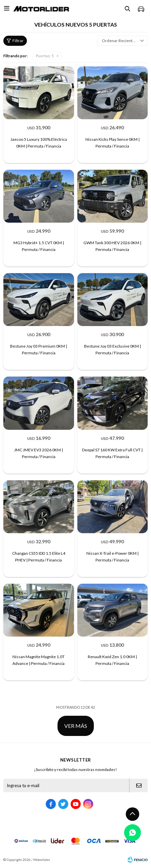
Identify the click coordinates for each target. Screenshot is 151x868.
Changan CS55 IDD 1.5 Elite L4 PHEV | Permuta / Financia (39, 557)
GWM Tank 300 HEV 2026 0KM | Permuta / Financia (112, 246)
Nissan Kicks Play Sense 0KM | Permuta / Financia (112, 143)
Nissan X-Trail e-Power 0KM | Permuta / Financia (112, 557)
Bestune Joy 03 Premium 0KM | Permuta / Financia (39, 349)
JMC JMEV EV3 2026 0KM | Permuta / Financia (39, 453)
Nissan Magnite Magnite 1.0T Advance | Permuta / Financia (39, 660)
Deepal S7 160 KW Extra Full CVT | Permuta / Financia (112, 453)
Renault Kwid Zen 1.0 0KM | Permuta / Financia (112, 660)
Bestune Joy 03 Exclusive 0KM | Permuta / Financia (112, 349)
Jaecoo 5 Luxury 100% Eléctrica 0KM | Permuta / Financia (39, 143)
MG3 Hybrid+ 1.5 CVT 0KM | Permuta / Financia (39, 246)
